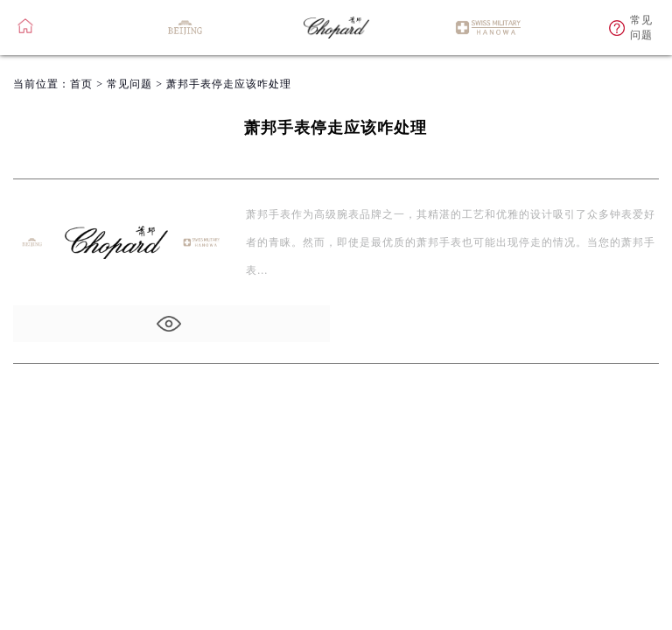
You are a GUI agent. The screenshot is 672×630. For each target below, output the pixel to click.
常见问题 (129, 84)
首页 (81, 84)
